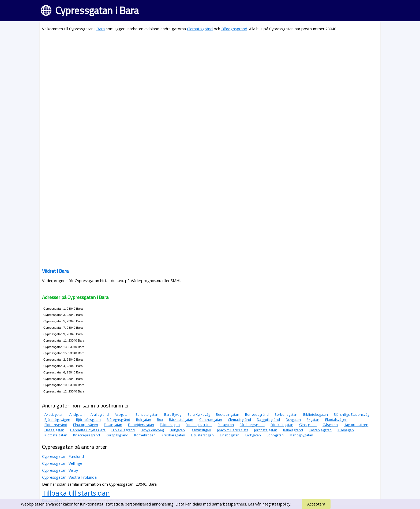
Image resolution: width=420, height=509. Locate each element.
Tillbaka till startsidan (76, 493)
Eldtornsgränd (56, 425)
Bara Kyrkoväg (199, 414)
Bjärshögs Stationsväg (351, 414)
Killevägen (346, 430)
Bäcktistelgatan (181, 420)
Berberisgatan (286, 414)
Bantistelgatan (147, 414)
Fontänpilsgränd (199, 425)
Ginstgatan (308, 425)
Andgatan (77, 414)
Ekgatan (313, 420)
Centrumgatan (211, 420)
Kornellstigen (145, 435)
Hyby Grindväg (152, 430)
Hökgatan (177, 430)
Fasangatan (113, 425)
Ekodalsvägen (336, 420)
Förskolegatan (282, 425)
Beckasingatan (228, 414)
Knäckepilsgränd (87, 435)
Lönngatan (275, 435)
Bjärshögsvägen (57, 420)
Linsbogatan (230, 435)
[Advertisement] (203, 74)
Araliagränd (100, 414)
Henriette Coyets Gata (88, 430)
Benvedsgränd (257, 414)
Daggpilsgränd (268, 420)
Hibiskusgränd (123, 430)
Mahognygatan (301, 435)
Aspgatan (122, 414)
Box (160, 420)
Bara (101, 29)
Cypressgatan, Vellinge (62, 463)
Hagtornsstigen (356, 425)
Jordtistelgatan (266, 430)
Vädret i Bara (55, 271)
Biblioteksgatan (316, 414)
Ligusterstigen (202, 435)
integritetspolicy (276, 504)
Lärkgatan (253, 435)
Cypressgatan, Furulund (63, 456)
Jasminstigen (201, 430)
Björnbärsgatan (88, 420)
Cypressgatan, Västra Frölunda (69, 477)
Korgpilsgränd (117, 435)
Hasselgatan (54, 430)
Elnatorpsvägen (86, 425)
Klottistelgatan (56, 435)
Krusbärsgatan (173, 435)
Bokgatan (144, 420)
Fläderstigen (170, 425)
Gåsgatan (330, 425)
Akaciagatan (54, 414)
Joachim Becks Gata (233, 430)
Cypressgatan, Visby (60, 470)
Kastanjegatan (320, 430)
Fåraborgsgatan (252, 425)
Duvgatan (293, 420)
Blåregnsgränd (234, 29)
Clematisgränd (200, 29)
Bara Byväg (173, 414)
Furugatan (226, 425)
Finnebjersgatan (141, 425)
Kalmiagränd (293, 430)
